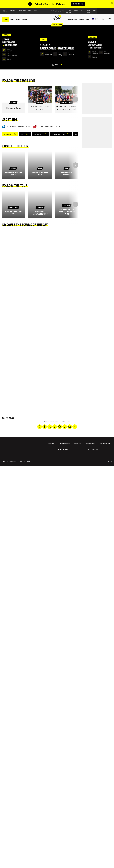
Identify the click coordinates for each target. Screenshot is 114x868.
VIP (81, 11)
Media (30, 11)
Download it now (78, 4)
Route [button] (12, 19)
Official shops (88, 12)
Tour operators (69, 12)
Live (6, 19)
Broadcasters (22, 11)
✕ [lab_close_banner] (112, 3)
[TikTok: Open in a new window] (61, 11)
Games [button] (35, 11)
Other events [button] (13, 11)
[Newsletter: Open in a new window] (70, 427)
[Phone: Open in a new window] (58, 11)
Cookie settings (25, 461)
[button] (95, 19)
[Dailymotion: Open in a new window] (63, 11)
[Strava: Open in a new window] (75, 427)
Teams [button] (18, 19)
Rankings (25, 19)
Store (94, 11)
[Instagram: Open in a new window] (56, 11)
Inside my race (72, 19)
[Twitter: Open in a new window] (54, 11)
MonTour (76, 11)
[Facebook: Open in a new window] (51, 11)
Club (87, 19)
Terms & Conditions (9, 461)
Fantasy (81, 19)
